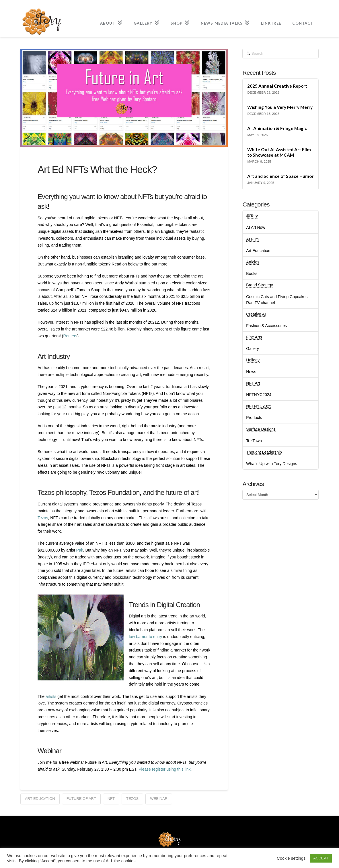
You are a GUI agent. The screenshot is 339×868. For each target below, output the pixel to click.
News (251, 372)
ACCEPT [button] (321, 858)
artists (51, 696)
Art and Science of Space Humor (280, 176)
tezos (132, 799)
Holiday (253, 360)
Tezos (43, 518)
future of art (81, 799)
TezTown (254, 441)
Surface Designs (261, 429)
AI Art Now (256, 227)
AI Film (252, 239)
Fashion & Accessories (266, 326)
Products (254, 418)
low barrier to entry (145, 637)
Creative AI (256, 314)
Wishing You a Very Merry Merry (280, 107)
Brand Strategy (259, 285)
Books (252, 273)
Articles (253, 262)
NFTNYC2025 (259, 406)
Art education (40, 799)
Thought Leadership (264, 452)
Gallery (252, 349)
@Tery (252, 216)
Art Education (258, 251)
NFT (111, 799)
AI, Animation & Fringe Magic (277, 128)
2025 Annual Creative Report (277, 86)
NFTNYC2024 (259, 395)
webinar (159, 799)
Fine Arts (254, 337)
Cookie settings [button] (291, 858)
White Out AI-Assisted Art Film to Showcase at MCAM (279, 152)
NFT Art (253, 383)
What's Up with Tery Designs (271, 464)
